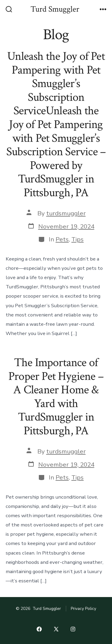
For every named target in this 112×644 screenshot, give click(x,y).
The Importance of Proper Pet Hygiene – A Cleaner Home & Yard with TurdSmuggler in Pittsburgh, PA (56, 397)
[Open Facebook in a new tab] (39, 629)
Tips (78, 239)
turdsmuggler (66, 213)
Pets (62, 239)
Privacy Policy (83, 609)
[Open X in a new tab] (56, 629)
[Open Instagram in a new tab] (73, 629)
